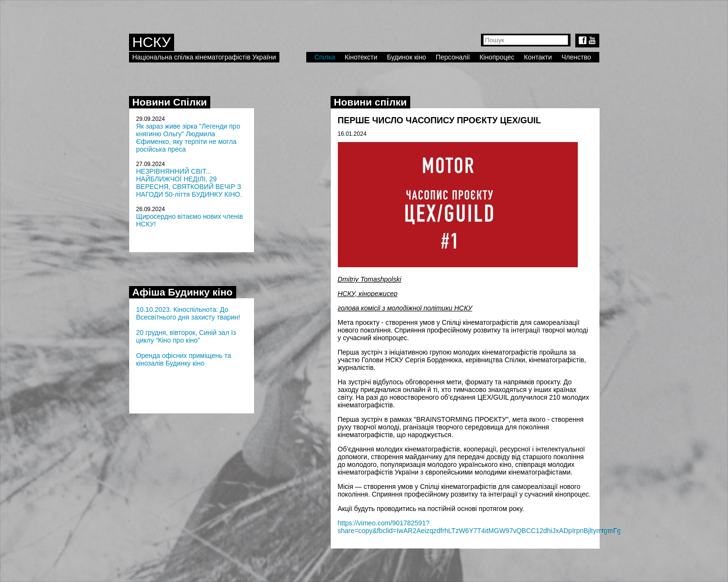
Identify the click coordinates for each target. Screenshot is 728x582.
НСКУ (152, 42)
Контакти (538, 57)
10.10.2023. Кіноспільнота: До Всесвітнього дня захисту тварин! (188, 313)
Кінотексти (361, 57)
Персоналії (453, 57)
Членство (576, 57)
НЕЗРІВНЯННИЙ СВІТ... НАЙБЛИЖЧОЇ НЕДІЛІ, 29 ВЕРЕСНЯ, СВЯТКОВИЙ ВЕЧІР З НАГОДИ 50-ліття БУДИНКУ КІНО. (189, 183)
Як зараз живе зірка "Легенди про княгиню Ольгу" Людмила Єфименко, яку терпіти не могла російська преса (188, 138)
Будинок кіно (406, 57)
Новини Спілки (170, 102)
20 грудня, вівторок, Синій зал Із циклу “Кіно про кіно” (186, 336)
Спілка (325, 57)
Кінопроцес (497, 57)
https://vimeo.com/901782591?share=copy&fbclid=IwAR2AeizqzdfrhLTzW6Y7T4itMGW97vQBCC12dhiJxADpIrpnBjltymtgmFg (479, 527)
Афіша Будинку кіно (183, 292)
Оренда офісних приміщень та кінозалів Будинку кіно (184, 359)
